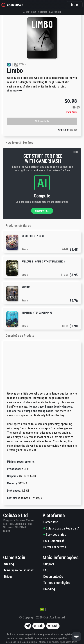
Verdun (26, 287)
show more (15, 91)
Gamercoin (55, 12)
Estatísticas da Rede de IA (61, 528)
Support (49, 564)
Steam (25, 249)
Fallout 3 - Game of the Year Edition (43, 262)
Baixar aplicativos (55, 547)
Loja (34, 12)
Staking (9, 564)
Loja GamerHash (54, 541)
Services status (55, 534)
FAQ (46, 570)
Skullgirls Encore (33, 236)
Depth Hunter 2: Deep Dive (37, 313)
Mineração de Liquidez (19, 570)
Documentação (53, 577)
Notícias (43, 12)
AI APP (26, 12)
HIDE (76, 152)
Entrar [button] (74, 5)
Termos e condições (57, 583)
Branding (49, 589)
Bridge (8, 577)
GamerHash (51, 522)
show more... (42, 211)
